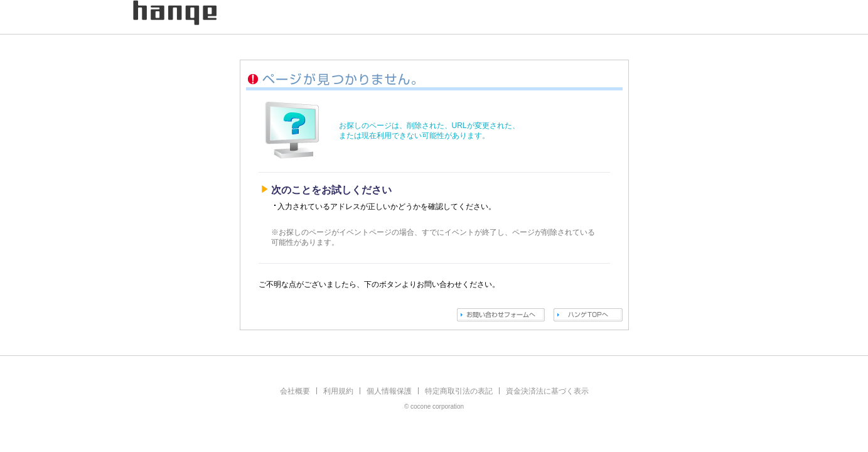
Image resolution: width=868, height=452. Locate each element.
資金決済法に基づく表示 (547, 391)
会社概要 (295, 391)
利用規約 (338, 391)
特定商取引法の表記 (459, 391)
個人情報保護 (389, 391)
